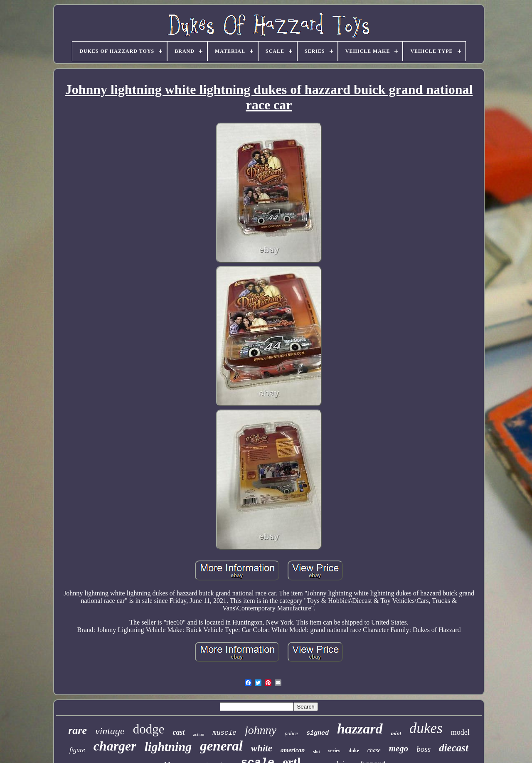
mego (399, 748)
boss (424, 749)
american (293, 750)
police (291, 733)
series (334, 751)
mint (396, 733)
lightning (168, 747)
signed (318, 733)
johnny (261, 730)
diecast (454, 748)
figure (77, 750)
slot (316, 751)
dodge (149, 729)
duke (353, 751)
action (198, 734)
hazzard (360, 729)
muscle (224, 733)
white (262, 748)
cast (179, 732)
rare (78, 730)
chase (374, 750)
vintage (110, 731)
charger (115, 746)
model (460, 732)
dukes (426, 728)
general (221, 746)
